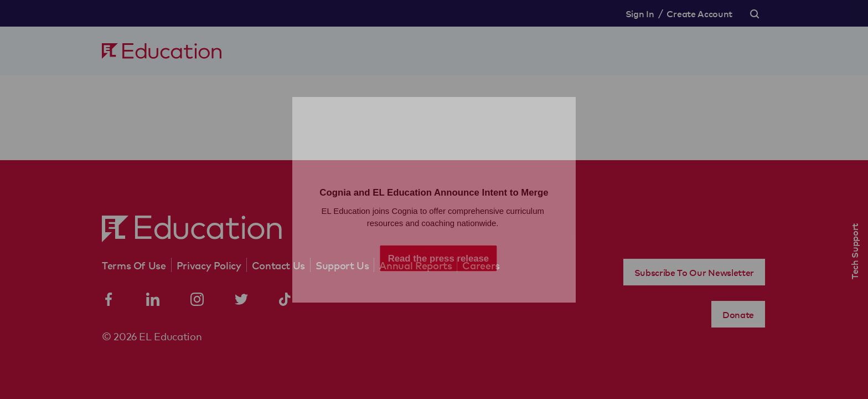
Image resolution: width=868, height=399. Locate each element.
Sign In (640, 13)
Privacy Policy (209, 265)
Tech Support (854, 251)
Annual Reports (415, 265)
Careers (481, 265)
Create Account (699, 13)
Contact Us (278, 265)
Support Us (342, 265)
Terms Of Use (134, 265)
